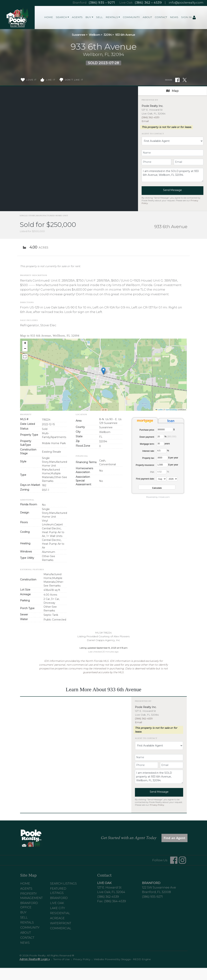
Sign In (189, 17)
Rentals (27, 923)
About (147, 17)
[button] (103, 371)
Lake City (58, 908)
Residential (60, 913)
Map (172, 91)
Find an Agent (174, 838)
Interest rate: (148, 451)
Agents (77, 17)
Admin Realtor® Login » (35, 959)
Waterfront (61, 923)
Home (49, 17)
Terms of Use (62, 959)
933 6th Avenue (125, 35)
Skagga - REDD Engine (136, 959)
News (174, 17)
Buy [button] (88, 17)
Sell (99, 17)
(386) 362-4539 (151, 117)
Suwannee (79, 35)
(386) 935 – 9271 (102, 3)
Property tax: (148, 458)
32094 (108, 35)
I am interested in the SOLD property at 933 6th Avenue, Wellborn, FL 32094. (172, 175)
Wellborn (94, 35)
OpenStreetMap (171, 410)
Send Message (172, 190)
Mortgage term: (147, 444)
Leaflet (159, 410)
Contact (161, 17)
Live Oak (57, 903)
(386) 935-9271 (152, 897)
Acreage (57, 918)
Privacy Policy (157, 805)
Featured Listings (58, 891)
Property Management (31, 896)
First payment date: (145, 479)
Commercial (61, 928)
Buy (23, 912)
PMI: (152, 472)
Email (145, 121)
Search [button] (61, 17)
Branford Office (29, 905)
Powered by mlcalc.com (158, 497)
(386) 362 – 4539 (148, 3)
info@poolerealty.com (186, 3)
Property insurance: (145, 465)
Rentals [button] (112, 17)
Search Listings (63, 884)
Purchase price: (147, 430)
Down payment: (147, 437)
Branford (59, 898)
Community (131, 17)
